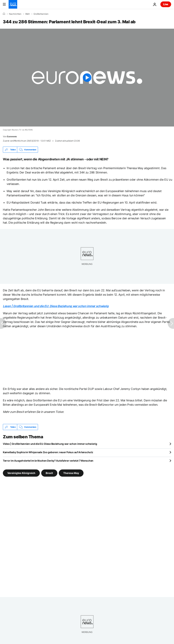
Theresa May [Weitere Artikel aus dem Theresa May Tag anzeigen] (71, 473)
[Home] (4, 14)
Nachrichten (15, 14)
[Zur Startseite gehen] (13, 4)
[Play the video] (87, 78)
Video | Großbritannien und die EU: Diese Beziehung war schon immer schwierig (50, 444)
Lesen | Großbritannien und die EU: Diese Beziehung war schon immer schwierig (56, 306)
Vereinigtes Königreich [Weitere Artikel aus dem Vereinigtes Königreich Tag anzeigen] (21, 473)
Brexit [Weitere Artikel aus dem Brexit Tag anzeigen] (49, 473)
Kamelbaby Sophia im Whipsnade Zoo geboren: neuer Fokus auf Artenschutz (48, 452)
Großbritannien (41, 14)
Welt (27, 14)
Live (166, 4)
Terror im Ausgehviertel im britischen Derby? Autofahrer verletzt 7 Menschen (48, 461)
